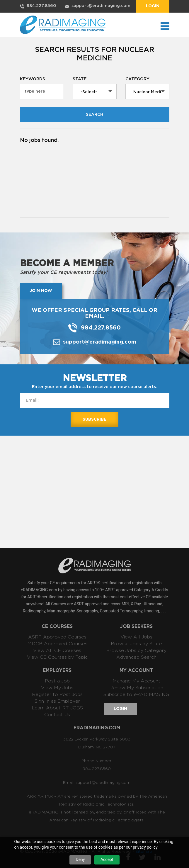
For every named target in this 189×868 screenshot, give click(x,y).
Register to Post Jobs (57, 694)
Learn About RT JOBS (57, 708)
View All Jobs (136, 637)
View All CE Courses (57, 650)
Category (137, 79)
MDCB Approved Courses (57, 644)
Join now (41, 291)
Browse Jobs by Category (136, 650)
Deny (80, 859)
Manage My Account (136, 681)
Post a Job (57, 681)
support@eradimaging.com (101, 6)
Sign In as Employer (57, 701)
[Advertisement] (104, 491)
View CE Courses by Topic (57, 657)
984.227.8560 (41, 6)
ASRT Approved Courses (57, 637)
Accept (107, 859)
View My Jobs (57, 688)
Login (153, 6)
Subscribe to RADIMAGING (136, 694)
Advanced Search (136, 657)
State (80, 79)
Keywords (33, 79)
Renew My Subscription (136, 688)
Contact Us (57, 715)
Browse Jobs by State (136, 644)
